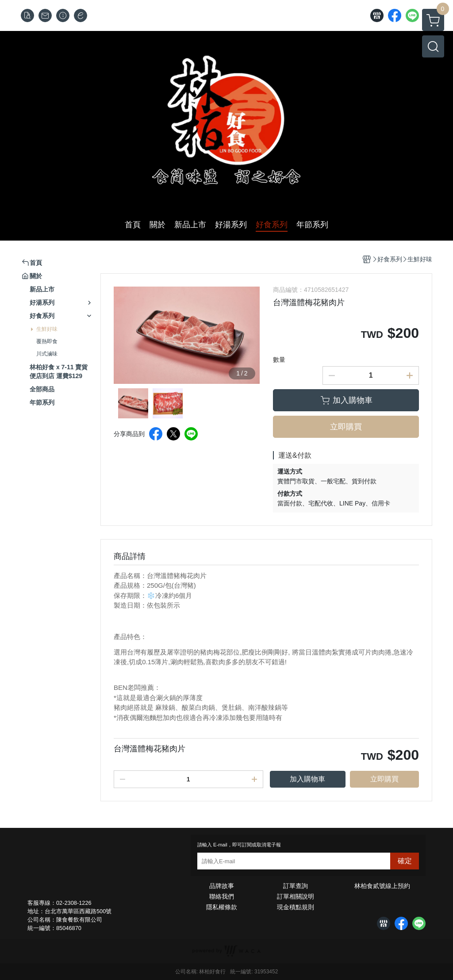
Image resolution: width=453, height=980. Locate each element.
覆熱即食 (47, 341)
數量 (279, 360)
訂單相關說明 (296, 896)
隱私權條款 (222, 907)
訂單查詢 (296, 886)
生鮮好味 (47, 329)
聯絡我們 (222, 896)
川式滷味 (47, 354)
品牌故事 (222, 886)
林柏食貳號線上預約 (382, 886)
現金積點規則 (296, 907)
